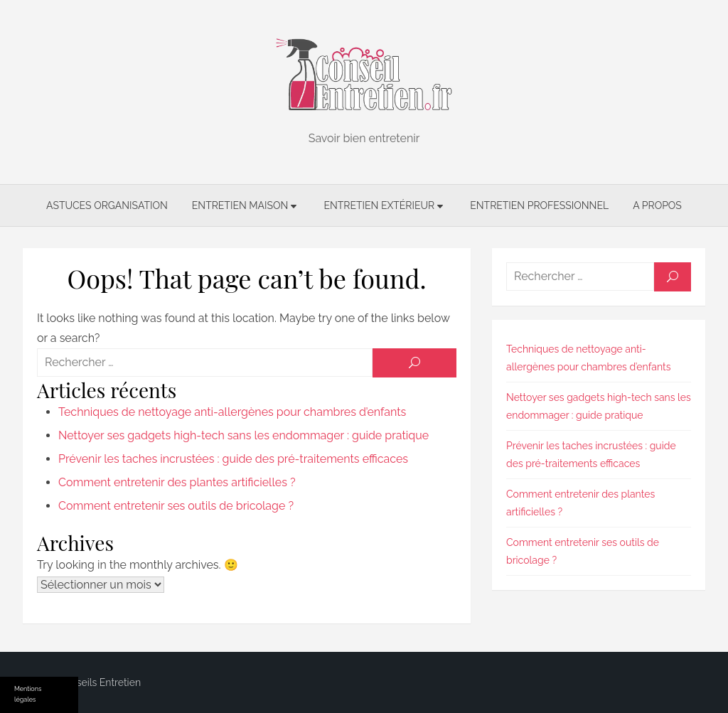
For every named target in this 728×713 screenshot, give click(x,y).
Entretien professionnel (539, 205)
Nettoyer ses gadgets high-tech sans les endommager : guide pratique (243, 435)
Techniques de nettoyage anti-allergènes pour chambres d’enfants (232, 412)
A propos (657, 205)
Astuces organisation (107, 205)
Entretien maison (240, 205)
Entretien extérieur (379, 205)
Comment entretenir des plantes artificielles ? (177, 482)
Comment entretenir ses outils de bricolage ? (176, 506)
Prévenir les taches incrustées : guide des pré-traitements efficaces (233, 459)
